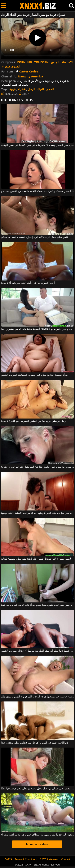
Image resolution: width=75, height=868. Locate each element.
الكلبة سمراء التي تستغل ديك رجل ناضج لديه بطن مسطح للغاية (36, 559)
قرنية (12, 89)
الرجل (31, 89)
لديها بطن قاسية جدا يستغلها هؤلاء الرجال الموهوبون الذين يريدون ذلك (37, 697)
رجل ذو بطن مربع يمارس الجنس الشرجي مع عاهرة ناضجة (33, 421)
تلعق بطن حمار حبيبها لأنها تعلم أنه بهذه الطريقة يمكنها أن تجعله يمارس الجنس (37, 651)
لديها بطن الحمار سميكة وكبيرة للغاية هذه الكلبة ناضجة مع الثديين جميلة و (37, 191)
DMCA (9, 859)
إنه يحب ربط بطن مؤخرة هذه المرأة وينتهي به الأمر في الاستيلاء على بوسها (37, 513)
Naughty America (29, 76)
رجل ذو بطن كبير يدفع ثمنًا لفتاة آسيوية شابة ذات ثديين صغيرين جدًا (37, 329)
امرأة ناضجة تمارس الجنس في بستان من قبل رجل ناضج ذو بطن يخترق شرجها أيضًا (37, 789)
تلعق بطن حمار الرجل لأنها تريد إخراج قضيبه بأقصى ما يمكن (34, 237)
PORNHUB (24, 62)
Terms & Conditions (26, 859)
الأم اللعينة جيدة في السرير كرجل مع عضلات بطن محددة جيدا (35, 743)
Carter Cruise (27, 71)
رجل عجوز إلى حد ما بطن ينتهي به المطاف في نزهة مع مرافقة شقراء (37, 835)
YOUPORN (42, 62)
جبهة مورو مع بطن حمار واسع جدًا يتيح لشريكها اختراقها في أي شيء (37, 467)
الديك (41, 89)
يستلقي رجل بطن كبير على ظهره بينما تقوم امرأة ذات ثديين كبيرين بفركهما (37, 605)
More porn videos (37, 844)
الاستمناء (67, 62)
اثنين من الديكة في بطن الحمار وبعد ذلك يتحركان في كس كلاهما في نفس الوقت (37, 145)
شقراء (6, 66)
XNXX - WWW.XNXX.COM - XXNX (38, 6)
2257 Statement (49, 859)
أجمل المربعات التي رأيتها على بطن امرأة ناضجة (28, 283)
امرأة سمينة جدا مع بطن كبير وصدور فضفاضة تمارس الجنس (35, 375)
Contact (66, 859)
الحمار (50, 89)
